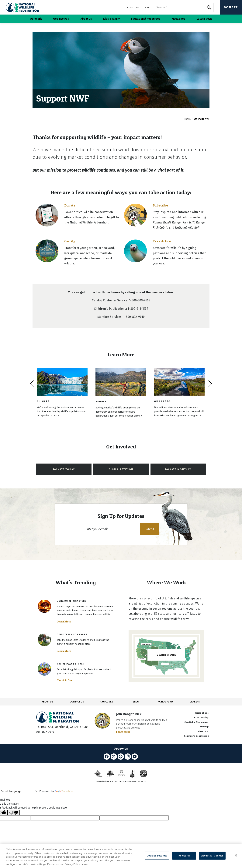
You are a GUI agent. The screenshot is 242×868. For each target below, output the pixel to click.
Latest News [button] (204, 19)
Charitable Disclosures (196, 722)
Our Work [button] (36, 19)
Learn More (64, 622)
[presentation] (32, 384)
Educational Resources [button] (146, 19)
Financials (203, 731)
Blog (148, 7)
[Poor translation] (14, 813)
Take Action (162, 241)
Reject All (184, 856)
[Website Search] (183, 7)
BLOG (136, 702)
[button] (149, 529)
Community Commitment (196, 736)
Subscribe (160, 205)
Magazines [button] (178, 19)
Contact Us (133, 7)
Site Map (204, 727)
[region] (121, 856)
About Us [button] (86, 19)
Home (188, 119)
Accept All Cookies (212, 856)
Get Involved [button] (61, 19)
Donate (231, 7)
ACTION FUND (165, 702)
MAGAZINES (106, 702)
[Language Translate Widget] (19, 791)
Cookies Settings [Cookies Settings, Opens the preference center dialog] (157, 856)
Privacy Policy (201, 717)
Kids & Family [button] (111, 19)
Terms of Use (202, 713)
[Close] (236, 856)
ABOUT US (47, 702)
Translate (64, 791)
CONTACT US (77, 702)
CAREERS (195, 702)
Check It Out (64, 680)
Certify (70, 241)
